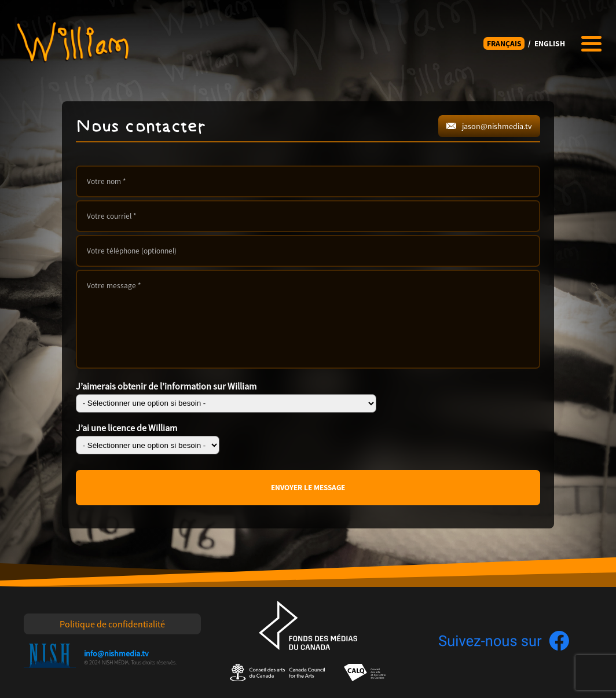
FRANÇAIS (504, 44)
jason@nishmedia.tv (489, 126)
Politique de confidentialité (112, 624)
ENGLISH (550, 44)
